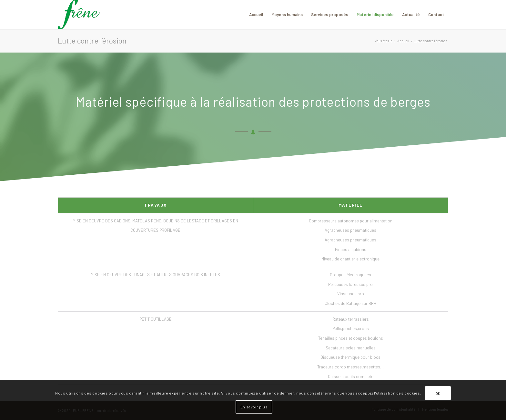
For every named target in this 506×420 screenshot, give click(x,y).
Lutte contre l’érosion (92, 41)
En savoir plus (254, 407)
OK (438, 393)
